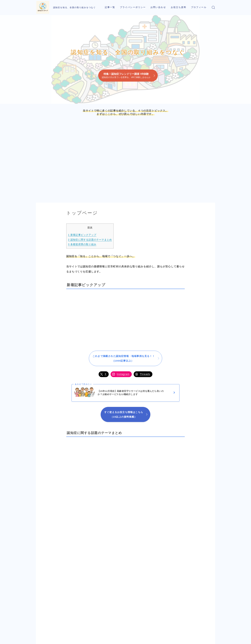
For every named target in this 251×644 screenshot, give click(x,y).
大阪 (118, 590)
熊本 (77, 590)
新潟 (149, 576)
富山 (143, 576)
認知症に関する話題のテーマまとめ (90, 196)
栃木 (149, 583)
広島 (99, 590)
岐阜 (130, 590)
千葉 (155, 590)
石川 (136, 576)
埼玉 (149, 590)
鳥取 (105, 583)
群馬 (143, 583)
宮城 (155, 570)
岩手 (155, 563)
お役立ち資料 (179, 7)
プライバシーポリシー (133, 7)
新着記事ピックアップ (82, 191)
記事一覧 (110, 7)
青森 (155, 556)
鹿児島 (77, 597)
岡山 (105, 590)
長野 (136, 586)
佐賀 (77, 583)
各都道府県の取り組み (82, 201)
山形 (149, 570)
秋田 (149, 563)
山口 (93, 586)
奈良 (124, 590)
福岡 (85, 583)
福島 (155, 576)
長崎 (69, 583)
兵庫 (112, 586)
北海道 (157, 538)
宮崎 (85, 597)
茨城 (155, 583)
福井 (130, 583)
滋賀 (124, 583)
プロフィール (199, 7)
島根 (99, 583)
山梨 (143, 590)
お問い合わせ (158, 7)
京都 (118, 583)
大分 (85, 590)
